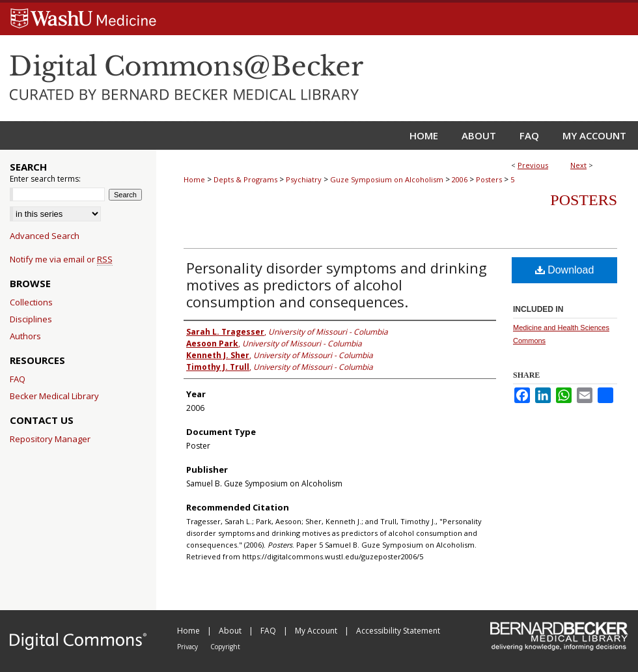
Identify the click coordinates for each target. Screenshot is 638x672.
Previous (533, 165)
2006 (460, 179)
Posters (489, 179)
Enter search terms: (45, 179)
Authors (25, 336)
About (231, 631)
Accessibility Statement (398, 631)
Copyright (225, 647)
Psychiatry (304, 179)
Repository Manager (50, 439)
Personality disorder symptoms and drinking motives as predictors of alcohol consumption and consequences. (337, 285)
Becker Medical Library (54, 396)
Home (194, 179)
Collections (31, 302)
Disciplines (31, 319)
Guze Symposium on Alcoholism (387, 179)
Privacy (188, 647)
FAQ (18, 379)
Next (578, 165)
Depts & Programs (245, 179)
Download (565, 270)
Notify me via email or (61, 259)
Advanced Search (45, 236)
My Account (317, 631)
